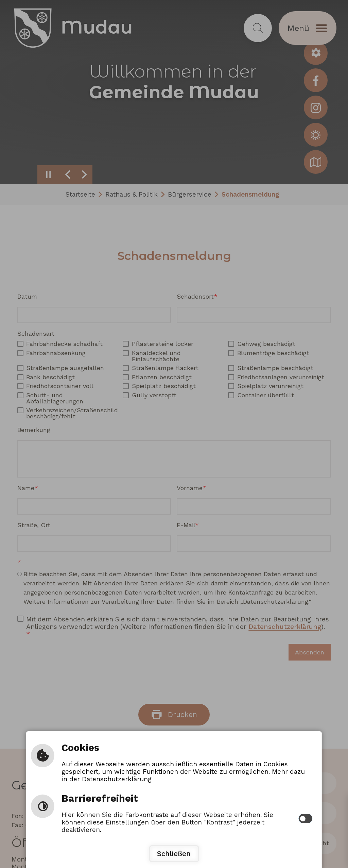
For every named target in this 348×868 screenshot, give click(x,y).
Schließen (174, 854)
